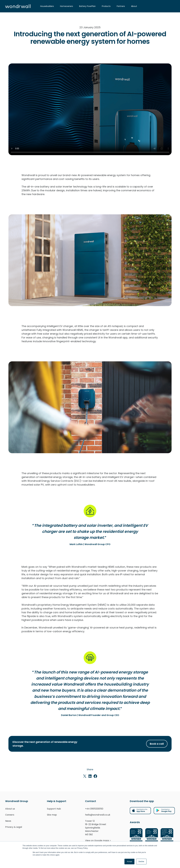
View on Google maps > (98, 841)
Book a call (157, 744)
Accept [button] (129, 862)
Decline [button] (141, 862)
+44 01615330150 (94, 809)
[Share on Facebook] (95, 776)
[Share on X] (85, 776)
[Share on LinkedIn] (90, 776)
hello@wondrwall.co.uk (98, 815)
